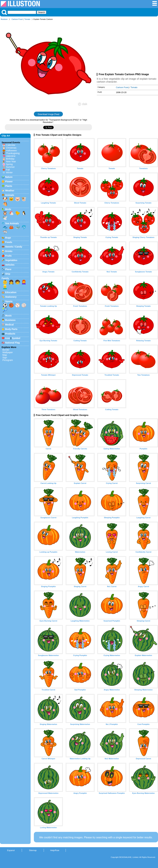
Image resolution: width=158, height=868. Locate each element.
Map (5, 355)
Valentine (11, 156)
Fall (8, 170)
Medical (9, 325)
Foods (9, 242)
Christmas (11, 148)
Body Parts (11, 329)
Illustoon (4, 19)
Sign (5, 358)
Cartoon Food (17, 19)
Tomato (27, 19)
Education (11, 292)
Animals (10, 195)
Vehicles (10, 265)
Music (8, 316)
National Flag (12, 343)
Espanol (11, 850)
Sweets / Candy (14, 247)
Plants (9, 186)
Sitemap (33, 850)
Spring (9, 164)
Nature (9, 177)
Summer (10, 167)
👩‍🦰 (24, 282)
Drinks (9, 251)
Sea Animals (12, 223)
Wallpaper (8, 352)
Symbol (16, 338)
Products (10, 334)
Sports (9, 301)
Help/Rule (55, 850)
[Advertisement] (127, 47)
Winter (9, 172)
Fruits (8, 256)
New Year (11, 161)
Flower (9, 182)
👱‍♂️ (5, 287)
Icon (8, 338)
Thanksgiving (13, 153)
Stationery (11, 297)
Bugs (8, 238)
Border (6, 350)
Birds (8, 209)
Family (5, 278)
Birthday (10, 159)
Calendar (11, 145)
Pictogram (8, 360)
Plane (8, 269)
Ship (8, 274)
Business (10, 320)
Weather (10, 191)
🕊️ (5, 218)
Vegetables (11, 260)
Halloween (11, 151)
